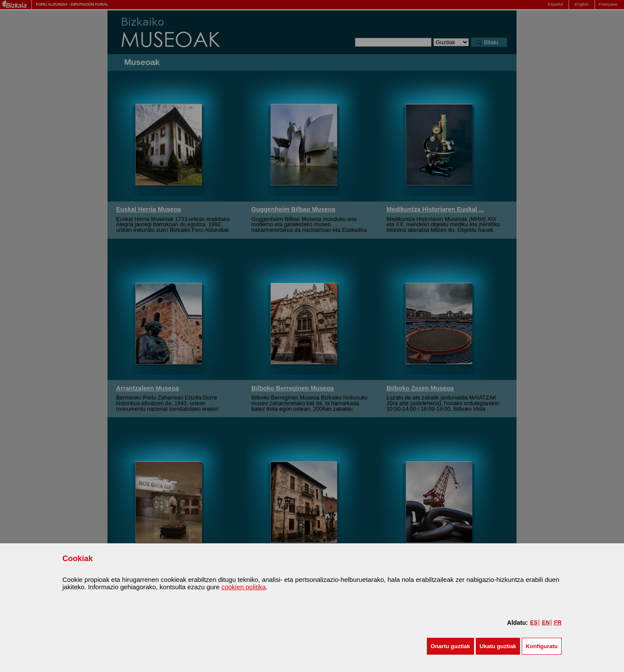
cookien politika (244, 587)
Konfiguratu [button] (542, 646)
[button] (450, 646)
